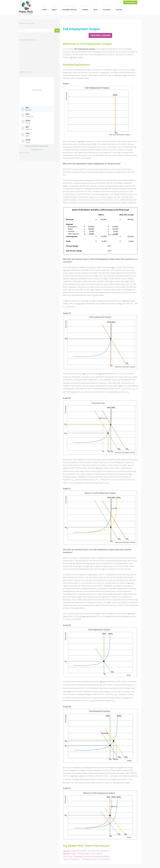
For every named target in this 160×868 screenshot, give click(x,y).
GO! (57, 30)
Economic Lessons (69, 10)
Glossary (107, 10)
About (54, 10)
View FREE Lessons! (100, 35)
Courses (85, 10)
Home (44, 10)
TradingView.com (37, 149)
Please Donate (130, 2)
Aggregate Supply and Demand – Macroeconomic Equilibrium (86, 851)
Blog (96, 10)
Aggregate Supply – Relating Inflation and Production (83, 854)
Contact (119, 10)
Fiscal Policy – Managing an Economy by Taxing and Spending (86, 856)
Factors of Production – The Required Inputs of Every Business (87, 859)
